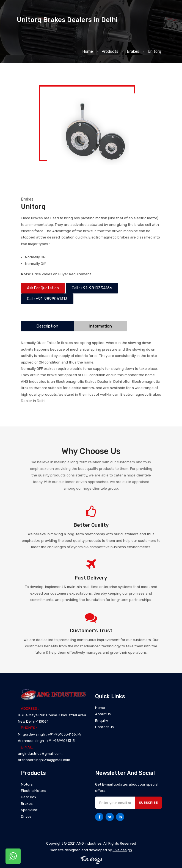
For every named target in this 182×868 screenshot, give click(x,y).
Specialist (29, 810)
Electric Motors (34, 791)
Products (110, 52)
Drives (26, 816)
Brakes (133, 52)
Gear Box (29, 797)
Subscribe (148, 803)
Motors (27, 784)
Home (88, 52)
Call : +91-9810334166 (92, 288)
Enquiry (102, 721)
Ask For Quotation (43, 288)
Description (47, 326)
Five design (122, 850)
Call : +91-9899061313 (47, 299)
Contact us (104, 727)
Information (100, 326)
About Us (103, 714)
